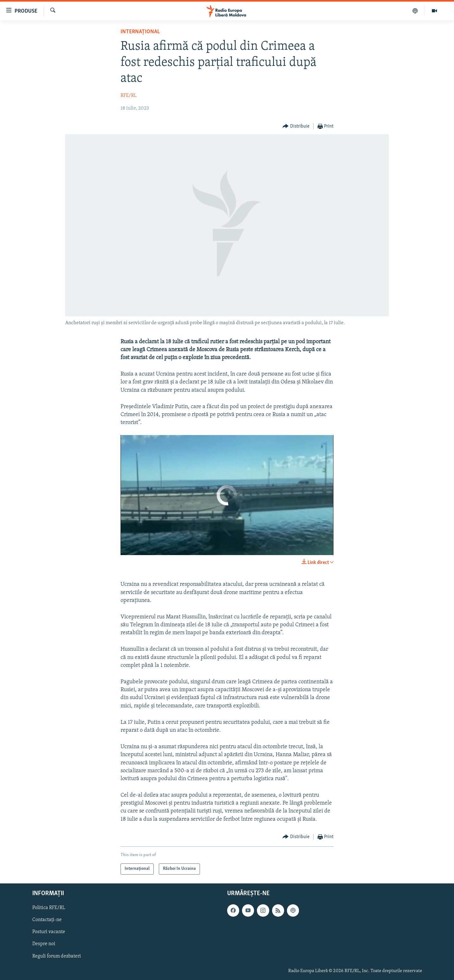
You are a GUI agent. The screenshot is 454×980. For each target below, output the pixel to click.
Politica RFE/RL (49, 908)
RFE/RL (129, 96)
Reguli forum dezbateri (57, 956)
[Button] (296, 126)
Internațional (140, 32)
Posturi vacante (49, 932)
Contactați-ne (47, 920)
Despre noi (44, 944)
